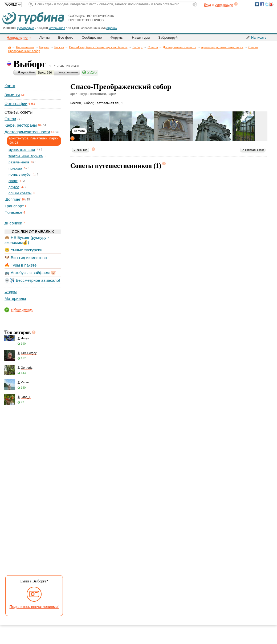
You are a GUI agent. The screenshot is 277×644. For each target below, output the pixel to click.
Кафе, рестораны (21, 125)
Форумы (117, 37)
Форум (11, 292)
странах (112, 28)
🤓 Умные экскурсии (23, 250)
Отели (10, 119)
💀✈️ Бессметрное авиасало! (32, 280)
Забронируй (168, 37)
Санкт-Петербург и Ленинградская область (98, 47)
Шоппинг (13, 199)
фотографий (26, 28)
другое (14, 187)
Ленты (44, 37)
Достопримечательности (180, 47)
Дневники (13, 223)
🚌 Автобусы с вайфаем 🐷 (30, 273)
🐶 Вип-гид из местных (26, 258)
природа (15, 168)
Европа (44, 47)
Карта (10, 86)
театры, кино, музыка (26, 156)
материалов (57, 28)
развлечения (19, 162)
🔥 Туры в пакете (21, 265)
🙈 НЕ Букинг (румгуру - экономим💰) (27, 240)
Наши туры (141, 37)
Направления (25, 47)
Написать (259, 37)
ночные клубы (20, 174)
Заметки (12, 95)
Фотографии (16, 104)
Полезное (13, 212)
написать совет (254, 150)
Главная (9, 47)
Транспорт (14, 206)
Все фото (66, 37)
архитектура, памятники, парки (222, 47)
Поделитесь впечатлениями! (34, 607)
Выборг (137, 47)
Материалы (15, 298)
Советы (153, 47)
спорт (13, 181)
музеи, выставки (22, 150)
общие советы (20, 193)
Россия (59, 47)
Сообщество (92, 37)
